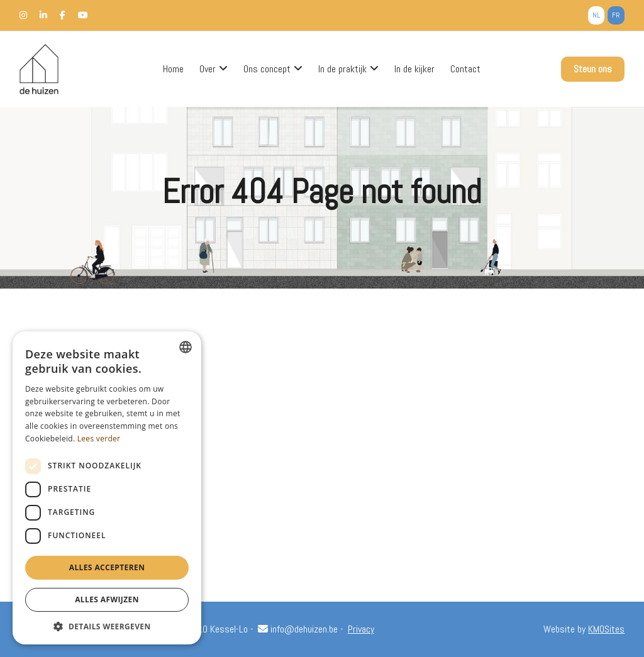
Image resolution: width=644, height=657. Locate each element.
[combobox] (186, 347)
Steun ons (593, 69)
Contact (465, 69)
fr (616, 15)
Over (208, 69)
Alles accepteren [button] (107, 567)
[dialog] (107, 488)
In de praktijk (342, 69)
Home (173, 69)
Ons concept (267, 69)
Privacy (361, 629)
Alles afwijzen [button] (107, 599)
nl (596, 15)
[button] (107, 626)
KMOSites (606, 629)
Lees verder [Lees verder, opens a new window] (99, 439)
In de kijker (414, 69)
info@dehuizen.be (298, 629)
